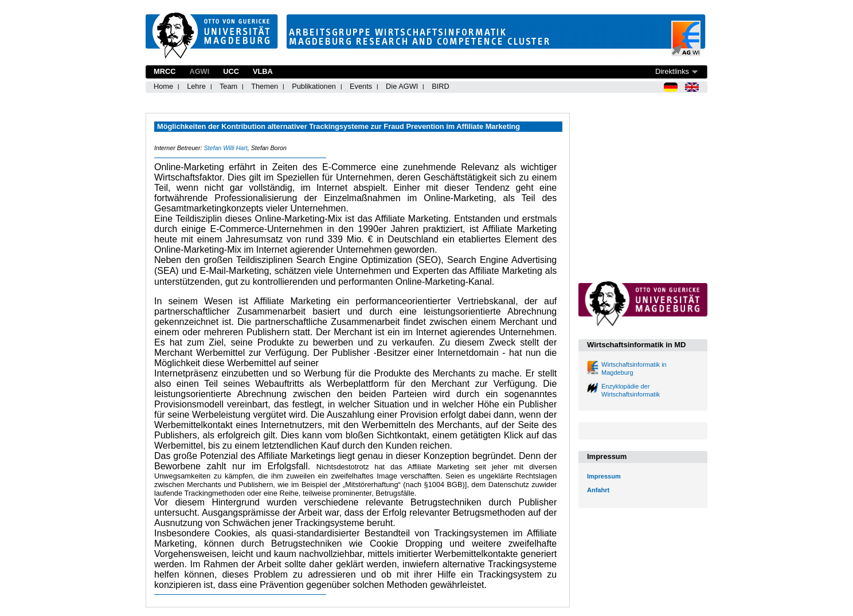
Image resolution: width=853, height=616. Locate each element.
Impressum (604, 476)
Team (228, 86)
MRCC (165, 71)
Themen (265, 86)
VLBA (263, 71)
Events (361, 86)
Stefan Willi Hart (225, 148)
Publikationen (314, 86)
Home (163, 86)
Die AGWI (402, 86)
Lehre (196, 86)
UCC (231, 71)
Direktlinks (672, 71)
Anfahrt (598, 490)
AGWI (199, 71)
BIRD (441, 86)
